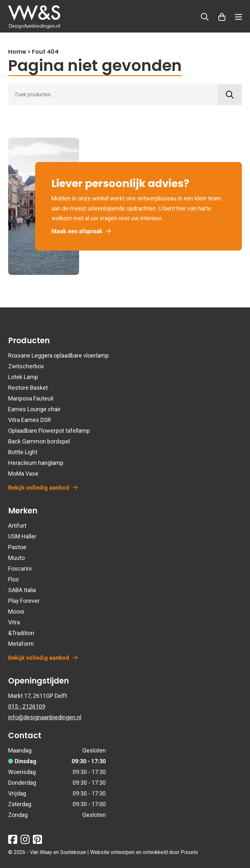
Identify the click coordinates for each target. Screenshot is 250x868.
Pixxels (189, 852)
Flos (14, 579)
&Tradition (21, 633)
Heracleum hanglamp (36, 463)
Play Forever (24, 601)
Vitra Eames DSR (30, 420)
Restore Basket (28, 388)
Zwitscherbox (26, 366)
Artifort (17, 526)
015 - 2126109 (27, 706)
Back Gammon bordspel (39, 441)
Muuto (16, 558)
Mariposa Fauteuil (31, 398)
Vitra (14, 622)
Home (17, 52)
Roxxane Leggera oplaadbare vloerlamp (58, 355)
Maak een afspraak (81, 231)
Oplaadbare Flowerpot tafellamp (49, 431)
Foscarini (20, 569)
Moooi (16, 611)
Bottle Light (23, 452)
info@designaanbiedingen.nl (45, 717)
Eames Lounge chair (34, 409)
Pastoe (17, 547)
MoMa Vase (23, 474)
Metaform (21, 644)
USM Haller (22, 536)
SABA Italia (22, 590)
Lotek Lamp (23, 377)
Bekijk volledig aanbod (43, 488)
